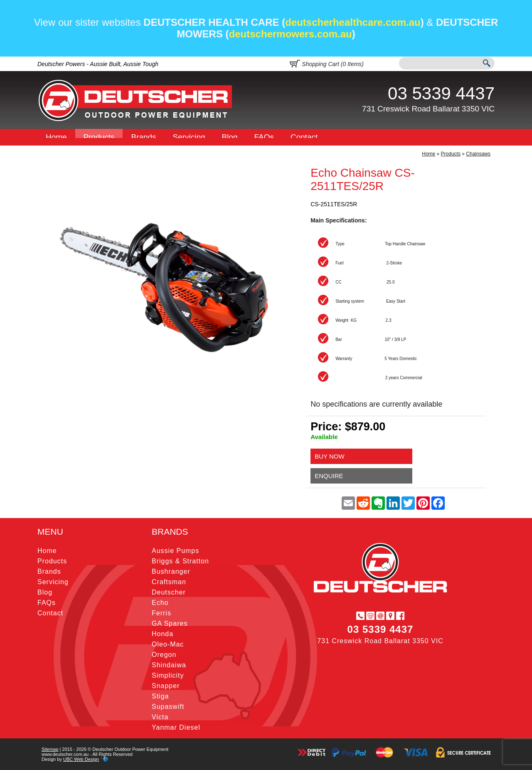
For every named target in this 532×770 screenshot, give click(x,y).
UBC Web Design (81, 759)
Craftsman (169, 582)
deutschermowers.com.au (291, 34)
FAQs (264, 137)
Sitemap (50, 749)
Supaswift (168, 707)
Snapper (166, 686)
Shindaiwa (169, 665)
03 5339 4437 (441, 93)
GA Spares (170, 623)
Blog (230, 137)
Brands (143, 137)
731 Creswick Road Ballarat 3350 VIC (428, 109)
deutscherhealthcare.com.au (353, 22)
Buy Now (329, 456)
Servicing (189, 137)
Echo (160, 603)
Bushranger (171, 571)
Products (99, 137)
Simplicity (168, 675)
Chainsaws (478, 154)
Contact (304, 137)
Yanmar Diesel (176, 727)
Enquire (329, 476)
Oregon (164, 655)
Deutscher (169, 592)
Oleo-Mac (168, 644)
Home (56, 137)
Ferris (161, 613)
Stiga (160, 696)
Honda (163, 634)
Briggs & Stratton (180, 561)
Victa (160, 717)
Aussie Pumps (175, 551)
